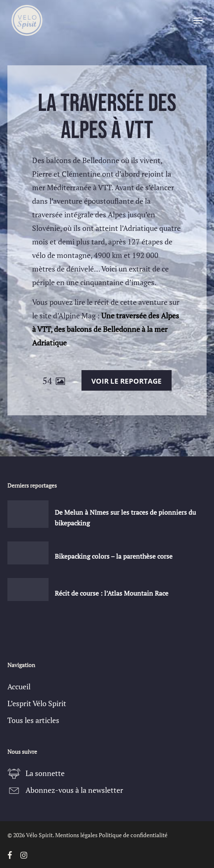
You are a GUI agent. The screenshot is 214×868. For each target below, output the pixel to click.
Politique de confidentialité (133, 835)
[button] (198, 21)
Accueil (19, 686)
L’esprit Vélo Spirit (37, 703)
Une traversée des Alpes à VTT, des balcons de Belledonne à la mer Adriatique (106, 329)
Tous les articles (33, 720)
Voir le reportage (127, 381)
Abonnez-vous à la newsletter (74, 790)
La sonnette (45, 773)
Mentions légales (76, 835)
